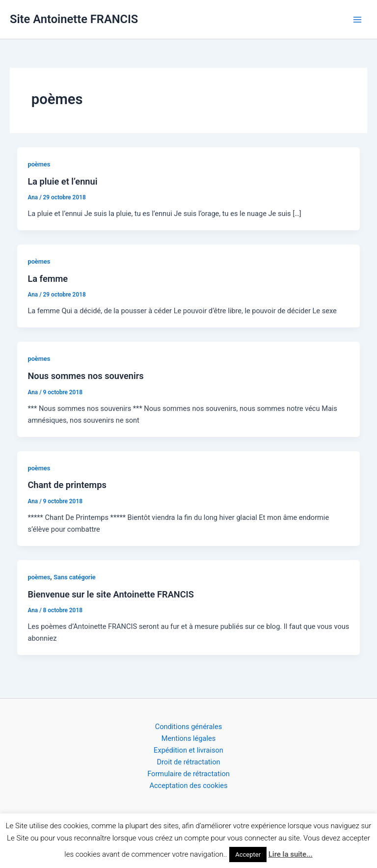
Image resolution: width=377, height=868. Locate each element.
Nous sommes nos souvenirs (85, 376)
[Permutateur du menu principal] (357, 19)
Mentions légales (189, 738)
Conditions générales (189, 727)
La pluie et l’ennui (62, 181)
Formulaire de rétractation (188, 774)
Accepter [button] (248, 854)
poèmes (39, 164)
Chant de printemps (67, 485)
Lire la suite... (291, 854)
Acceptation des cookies (188, 786)
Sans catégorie (74, 577)
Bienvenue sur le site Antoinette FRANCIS (111, 594)
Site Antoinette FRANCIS (74, 19)
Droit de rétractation (188, 762)
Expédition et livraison (188, 750)
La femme (48, 279)
